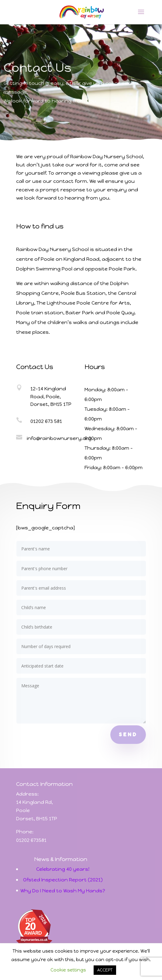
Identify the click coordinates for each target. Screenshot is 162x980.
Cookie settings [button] (68, 970)
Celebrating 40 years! (63, 869)
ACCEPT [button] (105, 970)
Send (128, 734)
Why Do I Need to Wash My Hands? (63, 891)
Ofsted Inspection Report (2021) (63, 880)
